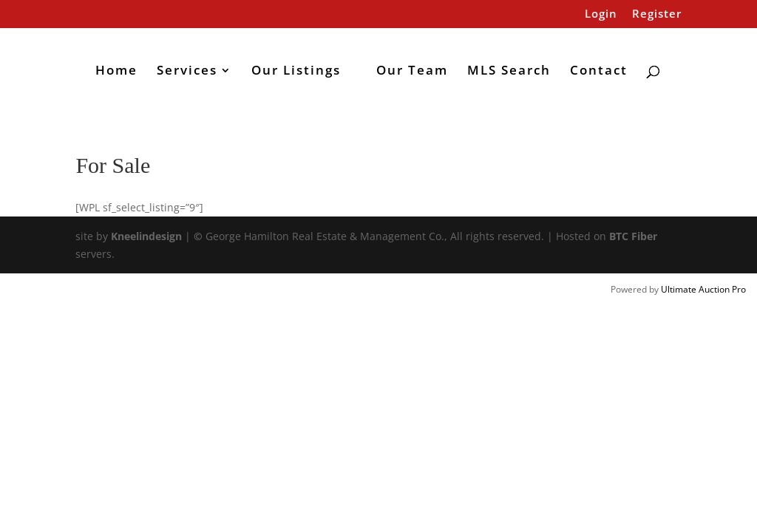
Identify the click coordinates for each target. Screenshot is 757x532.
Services (187, 72)
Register (657, 14)
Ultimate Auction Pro (703, 289)
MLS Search (509, 72)
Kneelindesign (146, 236)
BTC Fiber (633, 236)
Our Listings (296, 72)
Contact (599, 72)
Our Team (412, 72)
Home (116, 72)
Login (601, 14)
